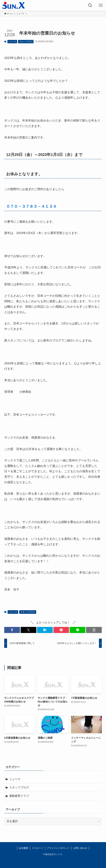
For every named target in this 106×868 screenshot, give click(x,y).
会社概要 (23, 848)
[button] (12, 630)
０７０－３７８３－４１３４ (31, 206)
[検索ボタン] (90, 5)
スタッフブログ (26, 42)
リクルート (37, 848)
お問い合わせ (80, 848)
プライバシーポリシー (58, 848)
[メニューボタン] (101, 5)
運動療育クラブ (19, 796)
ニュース (12, 42)
